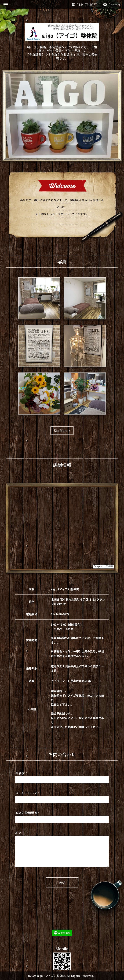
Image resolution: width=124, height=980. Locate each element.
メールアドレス (27, 793)
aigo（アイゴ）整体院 (51, 976)
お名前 (21, 773)
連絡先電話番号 (27, 813)
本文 (18, 833)
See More (62, 431)
